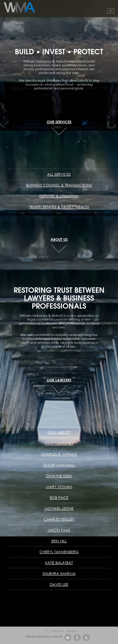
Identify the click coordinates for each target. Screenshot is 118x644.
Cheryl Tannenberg (59, 552)
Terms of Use (71, 631)
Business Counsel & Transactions (59, 185)
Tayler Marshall (59, 465)
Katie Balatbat (59, 563)
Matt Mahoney (59, 443)
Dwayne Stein (59, 476)
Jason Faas (59, 530)
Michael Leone (59, 508)
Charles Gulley (59, 519)
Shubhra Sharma (59, 573)
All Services (59, 174)
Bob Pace (59, 497)
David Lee (59, 584)
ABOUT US (59, 239)
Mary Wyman (59, 487)
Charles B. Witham (59, 454)
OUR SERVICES (59, 122)
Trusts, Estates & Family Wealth (59, 207)
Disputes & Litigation (59, 196)
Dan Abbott (59, 432)
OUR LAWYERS (59, 380)
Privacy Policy (58, 631)
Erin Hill (59, 541)
